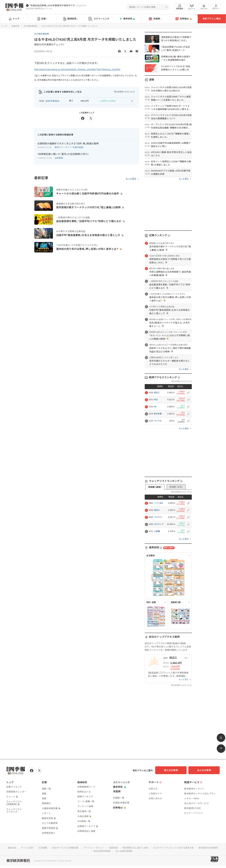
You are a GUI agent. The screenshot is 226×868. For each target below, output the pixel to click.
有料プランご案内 (212, 19)
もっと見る (131, 178)
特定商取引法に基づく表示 (136, 847)
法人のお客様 (206, 770)
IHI (155, 407)
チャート (192, 7)
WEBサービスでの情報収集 (64, 847)
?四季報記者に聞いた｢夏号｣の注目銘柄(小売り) (63, 154)
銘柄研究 (71, 19)
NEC (156, 400)
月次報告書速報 (30, 26)
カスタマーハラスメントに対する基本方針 (175, 847)
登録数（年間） (176, 487)
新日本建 (158, 414)
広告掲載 (41, 847)
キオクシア (159, 524)
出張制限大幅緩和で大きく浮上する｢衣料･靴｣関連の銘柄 (68, 143)
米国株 (155, 19)
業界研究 (127, 19)
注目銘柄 (59, 158)
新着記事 (15, 26)
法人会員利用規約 (124, 850)
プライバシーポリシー (93, 847)
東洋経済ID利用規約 (211, 847)
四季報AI (184, 19)
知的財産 (113, 847)
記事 (42, 19)
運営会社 (9, 847)
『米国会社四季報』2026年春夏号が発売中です (52, 5)
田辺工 (157, 393)
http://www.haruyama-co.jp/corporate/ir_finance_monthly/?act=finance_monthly (80, 69)
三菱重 (157, 531)
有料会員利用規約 (102, 850)
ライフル (158, 421)
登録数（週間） (155, 487)
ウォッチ (204, 7)
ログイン (216, 7)
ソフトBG (159, 503)
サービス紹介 (25, 847)
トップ (14, 19)
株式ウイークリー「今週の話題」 (69, 147)
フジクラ (158, 517)
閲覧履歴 (180, 7)
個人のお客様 (174, 770)
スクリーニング (99, 19)
